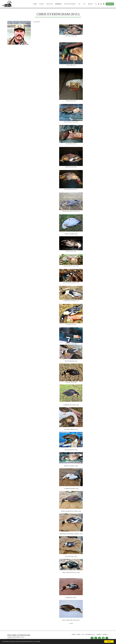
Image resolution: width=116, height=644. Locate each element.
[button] (96, 4)
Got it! (109, 642)
